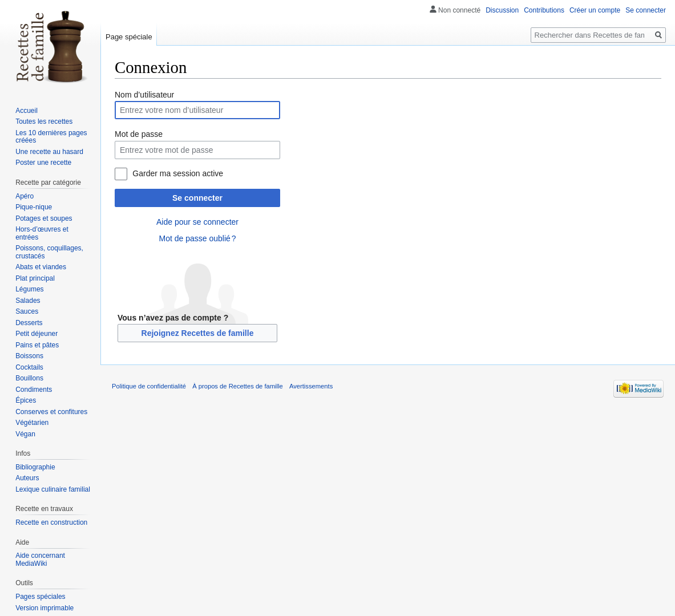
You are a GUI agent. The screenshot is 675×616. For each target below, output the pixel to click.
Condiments (34, 390)
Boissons (29, 356)
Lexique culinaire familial (53, 489)
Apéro (25, 196)
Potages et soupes (44, 218)
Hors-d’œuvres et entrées (42, 233)
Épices (26, 400)
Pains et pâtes (37, 345)
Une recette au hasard (49, 152)
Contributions (544, 10)
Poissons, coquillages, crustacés (49, 252)
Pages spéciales (40, 597)
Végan (25, 434)
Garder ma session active (178, 173)
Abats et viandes (41, 267)
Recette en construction (51, 522)
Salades (28, 301)
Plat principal (35, 278)
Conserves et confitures (51, 412)
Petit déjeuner (37, 334)
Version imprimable (45, 608)
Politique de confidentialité (149, 386)
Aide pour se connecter (197, 222)
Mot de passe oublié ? (197, 238)
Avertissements (311, 386)
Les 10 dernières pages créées (51, 137)
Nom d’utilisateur (144, 95)
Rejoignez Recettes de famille (198, 333)
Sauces (27, 311)
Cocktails (29, 367)
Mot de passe (139, 134)
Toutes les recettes (44, 121)
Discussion (502, 10)
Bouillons (29, 378)
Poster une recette (43, 163)
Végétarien (32, 423)
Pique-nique (34, 207)
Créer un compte (595, 10)
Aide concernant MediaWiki (40, 560)
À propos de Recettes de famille (238, 386)
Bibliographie (35, 467)
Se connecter (197, 198)
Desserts (29, 323)
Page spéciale (129, 37)
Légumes (29, 289)
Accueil (27, 111)
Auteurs (27, 478)
